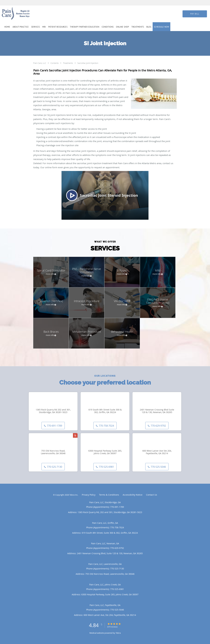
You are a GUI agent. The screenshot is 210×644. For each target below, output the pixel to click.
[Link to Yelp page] (75, 435)
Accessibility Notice (133, 495)
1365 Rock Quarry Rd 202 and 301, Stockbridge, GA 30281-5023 (53, 411)
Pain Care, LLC (40, 63)
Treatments (68, 63)
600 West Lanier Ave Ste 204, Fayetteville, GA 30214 (157, 452)
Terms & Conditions (109, 495)
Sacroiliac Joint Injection (88, 63)
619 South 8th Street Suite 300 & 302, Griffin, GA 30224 (105, 411)
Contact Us (152, 495)
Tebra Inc (74, 495)
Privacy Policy (89, 495)
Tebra (118, 633)
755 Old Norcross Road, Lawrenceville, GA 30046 (53, 452)
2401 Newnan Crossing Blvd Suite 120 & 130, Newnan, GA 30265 (157, 411)
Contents (55, 63)
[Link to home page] (24, 14)
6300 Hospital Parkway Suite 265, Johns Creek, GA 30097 (105, 452)
